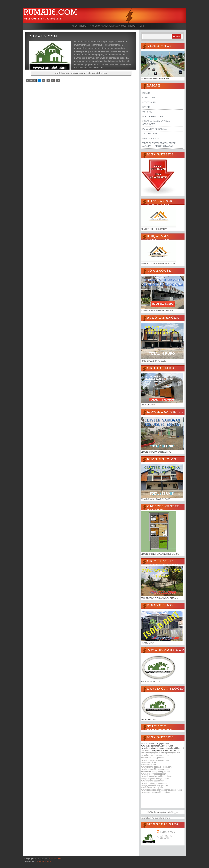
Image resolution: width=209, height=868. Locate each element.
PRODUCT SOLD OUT (153, 138)
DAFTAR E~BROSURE (153, 117)
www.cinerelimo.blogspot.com (154, 783)
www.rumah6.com (149, 765)
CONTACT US (149, 98)
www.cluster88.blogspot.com (152, 758)
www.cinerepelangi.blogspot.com (155, 760)
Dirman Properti (43, 861)
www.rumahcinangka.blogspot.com (156, 792)
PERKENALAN (149, 102)
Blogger (174, 812)
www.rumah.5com (149, 762)
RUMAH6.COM (43, 36)
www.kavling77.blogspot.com (153, 774)
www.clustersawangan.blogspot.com (155, 755)
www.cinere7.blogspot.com (152, 781)
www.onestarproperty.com (152, 788)
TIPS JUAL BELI (150, 134)
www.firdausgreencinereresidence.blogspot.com (162, 790)
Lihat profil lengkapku (164, 837)
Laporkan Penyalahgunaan (155, 818)
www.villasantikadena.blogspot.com (156, 767)
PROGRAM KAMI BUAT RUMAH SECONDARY (157, 123)
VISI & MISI (147, 112)
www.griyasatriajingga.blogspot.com (156, 776)
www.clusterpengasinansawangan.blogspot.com (161, 753)
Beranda (146, 93)
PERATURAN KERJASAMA (155, 129)
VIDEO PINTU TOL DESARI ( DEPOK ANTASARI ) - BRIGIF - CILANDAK (159, 145)
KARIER (146, 107)
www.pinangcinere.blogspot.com (155, 779)
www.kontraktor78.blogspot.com (155, 769)
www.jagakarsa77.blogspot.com (155, 785)
